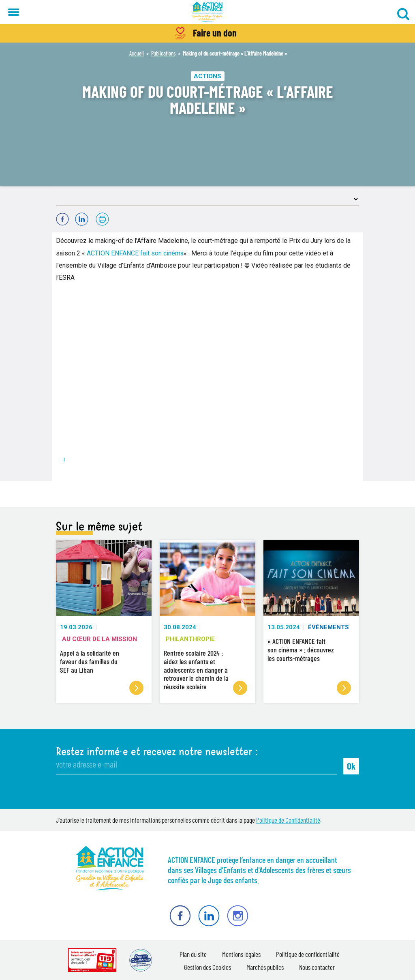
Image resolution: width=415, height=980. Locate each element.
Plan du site (193, 954)
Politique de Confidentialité (288, 820)
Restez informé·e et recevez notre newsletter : (157, 752)
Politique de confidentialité (308, 954)
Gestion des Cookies (207, 967)
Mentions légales (241, 954)
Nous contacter (317, 967)
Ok (351, 766)
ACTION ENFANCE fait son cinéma (135, 253)
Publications (163, 53)
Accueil (137, 53)
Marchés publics (265, 967)
